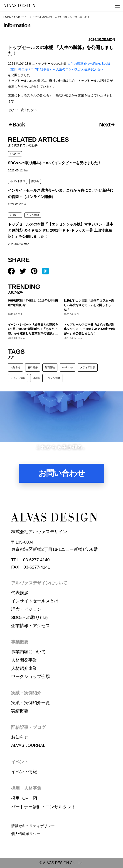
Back (19, 125)
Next (105, 125)
